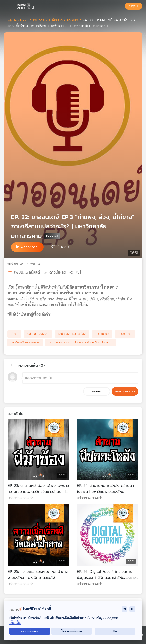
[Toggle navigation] (7, 6)
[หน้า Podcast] (35, 6)
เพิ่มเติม (15, 622)
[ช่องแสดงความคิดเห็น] (80, 378)
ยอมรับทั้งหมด (30, 631)
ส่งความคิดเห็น (125, 391)
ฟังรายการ (29, 247)
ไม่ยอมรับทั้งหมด (72, 631)
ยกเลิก (97, 391)
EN (124, 609)
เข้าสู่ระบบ (134, 6)
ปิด (115, 631)
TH (132, 609)
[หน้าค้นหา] (123, 6)
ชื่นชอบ (63, 247)
